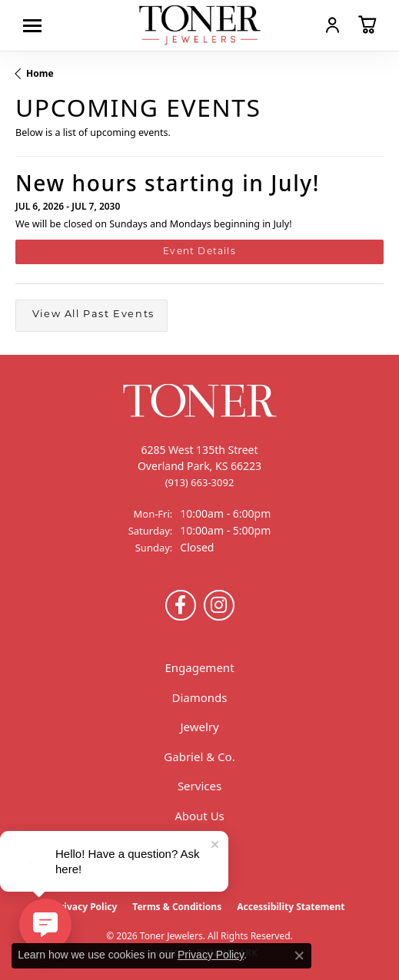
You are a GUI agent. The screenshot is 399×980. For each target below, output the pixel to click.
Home (40, 73)
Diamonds (199, 697)
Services (199, 786)
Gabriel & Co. (199, 757)
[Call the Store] (200, 482)
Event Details (199, 252)
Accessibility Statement (291, 907)
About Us (199, 816)
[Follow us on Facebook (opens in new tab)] (181, 605)
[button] (332, 25)
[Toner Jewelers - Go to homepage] (200, 25)
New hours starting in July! (168, 183)
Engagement (199, 667)
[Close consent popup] (299, 955)
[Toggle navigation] (36, 26)
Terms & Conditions (177, 907)
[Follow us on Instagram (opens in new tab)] (219, 605)
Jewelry (199, 727)
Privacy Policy (86, 907)
